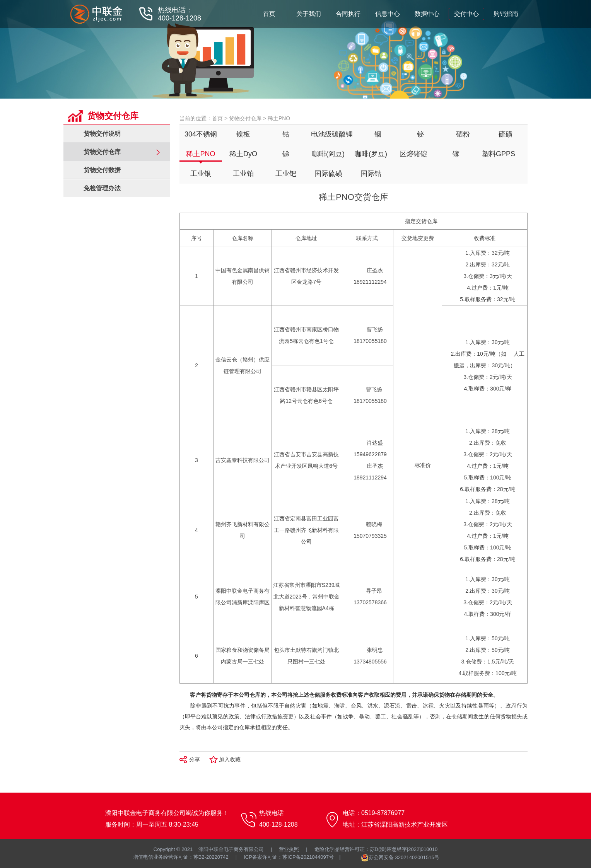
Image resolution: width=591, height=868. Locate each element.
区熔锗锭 (413, 154)
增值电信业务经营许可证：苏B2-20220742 (181, 857)
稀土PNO (201, 154)
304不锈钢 (201, 134)
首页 (269, 14)
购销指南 (506, 14)
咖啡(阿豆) (328, 154)
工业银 (201, 174)
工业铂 (243, 174)
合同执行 (348, 14)
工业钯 (286, 174)
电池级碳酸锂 (332, 134)
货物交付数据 (102, 170)
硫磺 (506, 134)
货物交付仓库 (245, 118)
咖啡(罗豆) (371, 154)
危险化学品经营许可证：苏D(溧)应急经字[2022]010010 (376, 849)
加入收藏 (230, 759)
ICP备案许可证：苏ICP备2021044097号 (289, 857)
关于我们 (309, 14)
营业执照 (289, 849)
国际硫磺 (328, 174)
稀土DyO (243, 154)
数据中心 (427, 14)
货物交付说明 (102, 134)
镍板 (243, 134)
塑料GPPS (499, 154)
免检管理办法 (102, 188)
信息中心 (388, 14)
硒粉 (463, 134)
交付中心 (466, 14)
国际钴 (371, 174)
